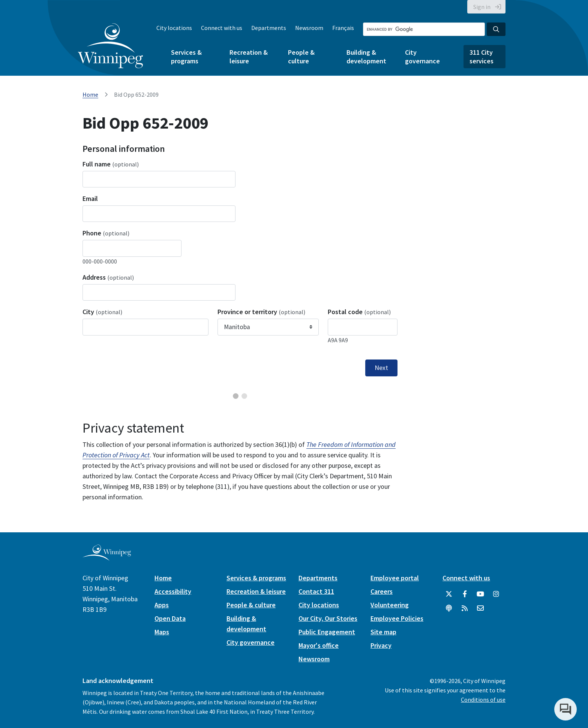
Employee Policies (397, 618)
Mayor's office (319, 645)
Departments (269, 28)
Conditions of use (483, 700)
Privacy (381, 645)
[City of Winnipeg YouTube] (480, 594)
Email (90, 198)
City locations (174, 28)
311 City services (481, 57)
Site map (383, 632)
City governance (422, 57)
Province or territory (261, 312)
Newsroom (309, 28)
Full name (111, 164)
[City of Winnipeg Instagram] (496, 594)
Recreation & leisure (249, 57)
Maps (162, 632)
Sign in (482, 7)
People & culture (301, 57)
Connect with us (222, 28)
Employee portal (395, 578)
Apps (162, 605)
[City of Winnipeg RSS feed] (465, 608)
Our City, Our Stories (328, 618)
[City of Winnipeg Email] (480, 608)
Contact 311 (316, 591)
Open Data (170, 618)
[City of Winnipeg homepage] (107, 558)
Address (108, 277)
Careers (382, 591)
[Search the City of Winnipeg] (424, 29)
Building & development (366, 57)
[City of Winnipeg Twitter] (449, 594)
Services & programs (186, 57)
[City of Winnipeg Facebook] (465, 594)
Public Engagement (327, 632)
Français (343, 28)
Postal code (359, 312)
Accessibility (173, 591)
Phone (106, 233)
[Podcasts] (449, 608)
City (102, 312)
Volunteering (390, 605)
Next (381, 368)
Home (90, 94)
